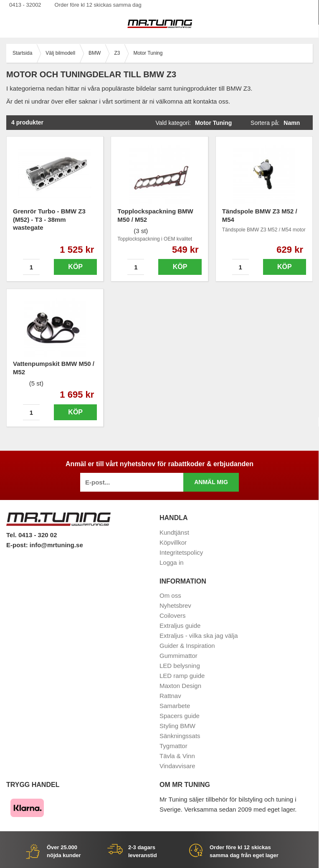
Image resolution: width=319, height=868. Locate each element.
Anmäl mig (211, 482)
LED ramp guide (182, 676)
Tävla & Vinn (177, 756)
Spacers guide (180, 716)
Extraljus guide (180, 626)
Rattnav (170, 696)
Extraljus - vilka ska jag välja (199, 636)
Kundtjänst (174, 532)
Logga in (172, 562)
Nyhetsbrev (175, 605)
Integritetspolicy (181, 552)
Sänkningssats (180, 736)
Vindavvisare (177, 766)
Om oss (170, 595)
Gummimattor (178, 656)
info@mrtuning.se (56, 545)
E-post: (18, 545)
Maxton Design (180, 686)
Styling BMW (177, 726)
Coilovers (173, 615)
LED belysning (180, 666)
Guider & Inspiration (187, 646)
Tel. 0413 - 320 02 (32, 535)
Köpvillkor (173, 542)
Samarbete (175, 706)
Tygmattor (173, 746)
